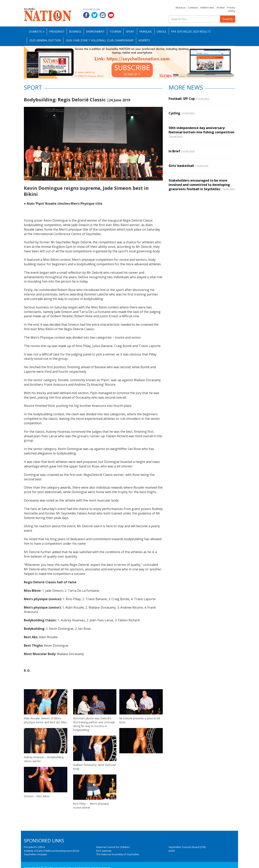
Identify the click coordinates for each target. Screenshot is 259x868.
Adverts (144, 40)
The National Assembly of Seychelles (118, 854)
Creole (161, 31)
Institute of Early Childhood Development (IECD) (51, 851)
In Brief (174, 151)
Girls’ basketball (181, 166)
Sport (130, 31)
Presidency (57, 31)
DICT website (104, 851)
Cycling (174, 113)
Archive (221, 8)
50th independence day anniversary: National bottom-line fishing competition (201, 130)
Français (146, 31)
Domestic (37, 31)
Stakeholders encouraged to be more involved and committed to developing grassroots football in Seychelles (199, 185)
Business (75, 31)
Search (228, 19)
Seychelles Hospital (35, 854)
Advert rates (207, 8)
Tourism (115, 31)
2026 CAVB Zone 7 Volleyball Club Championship (100, 40)
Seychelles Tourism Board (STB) (187, 847)
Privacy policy (231, 9)
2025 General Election (45, 40)
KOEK (172, 851)
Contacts (193, 8)
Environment (95, 31)
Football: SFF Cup (182, 99)
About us (180, 8)
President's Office (34, 847)
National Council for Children (113, 847)
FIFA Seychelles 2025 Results (191, 31)
